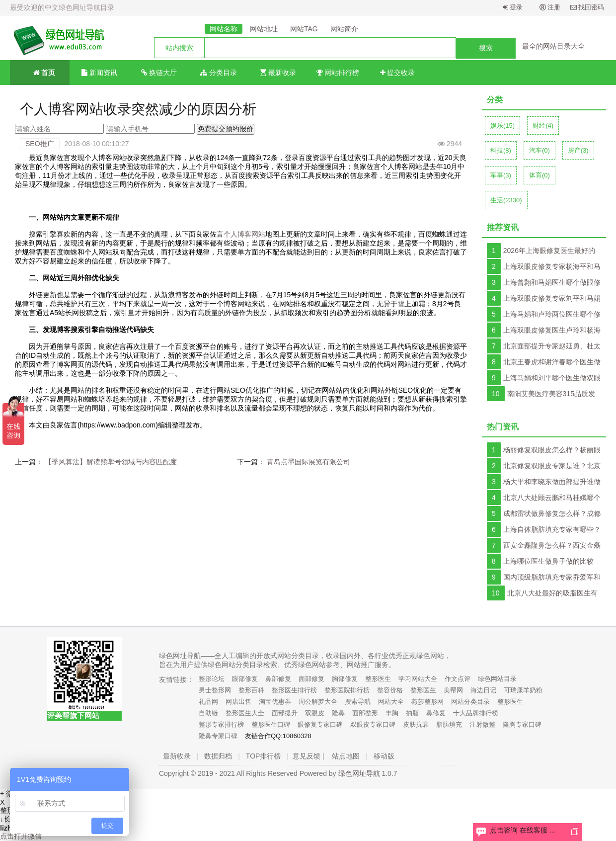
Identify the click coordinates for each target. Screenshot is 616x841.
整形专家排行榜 (221, 724)
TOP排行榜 (264, 756)
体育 (539, 175)
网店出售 (238, 702)
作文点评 (458, 679)
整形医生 (378, 679)
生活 (506, 200)
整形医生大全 (245, 713)
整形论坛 (212, 679)
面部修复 (311, 679)
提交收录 (398, 73)
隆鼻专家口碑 (218, 736)
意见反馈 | (308, 756)
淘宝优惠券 (275, 702)
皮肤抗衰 (416, 724)
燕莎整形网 (427, 702)
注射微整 (482, 724)
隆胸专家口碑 (522, 724)
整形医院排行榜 (347, 690)
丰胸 (392, 713)
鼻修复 (436, 713)
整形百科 (251, 690)
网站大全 (391, 702)
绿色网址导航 (359, 773)
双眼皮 (315, 713)
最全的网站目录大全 (553, 46)
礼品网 (208, 702)
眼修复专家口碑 (320, 724)
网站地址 (264, 29)
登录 (513, 7)
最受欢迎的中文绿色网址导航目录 (62, 7)
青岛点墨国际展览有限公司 (308, 462)
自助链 (208, 713)
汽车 (539, 150)
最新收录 (278, 73)
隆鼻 (338, 713)
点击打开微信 (21, 836)
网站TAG (304, 29)
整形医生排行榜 (294, 690)
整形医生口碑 (271, 724)
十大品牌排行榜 (476, 713)
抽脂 (412, 713)
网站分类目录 (470, 702)
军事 (501, 175)
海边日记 (483, 690)
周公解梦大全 (318, 702)
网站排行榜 (338, 73)
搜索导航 (358, 702)
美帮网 (453, 690)
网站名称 (224, 29)
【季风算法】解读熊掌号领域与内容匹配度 (111, 462)
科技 (501, 150)
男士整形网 (215, 690)
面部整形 (365, 713)
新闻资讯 (99, 73)
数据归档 (218, 756)
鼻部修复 (278, 679)
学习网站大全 (418, 679)
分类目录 (219, 73)
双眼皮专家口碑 (373, 724)
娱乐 (502, 126)
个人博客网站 (244, 234)
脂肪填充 (449, 724)
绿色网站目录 (497, 679)
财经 (543, 126)
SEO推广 (40, 144)
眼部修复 (245, 679)
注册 (550, 7)
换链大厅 (159, 73)
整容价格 (390, 690)
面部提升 (285, 713)
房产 (578, 150)
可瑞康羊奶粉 (523, 690)
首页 (40, 72)
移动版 (384, 756)
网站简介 (344, 29)
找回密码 (587, 7)
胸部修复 (345, 679)
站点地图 (346, 756)
